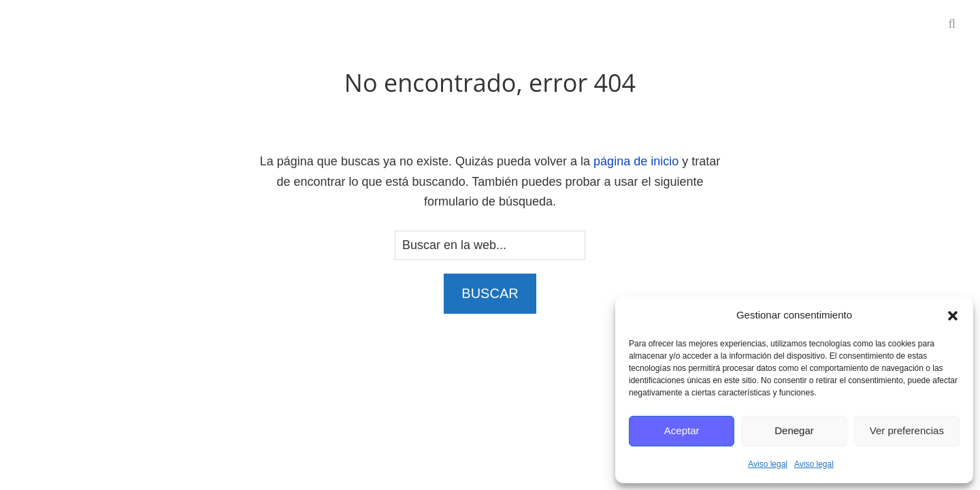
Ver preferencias (907, 430)
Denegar (794, 430)
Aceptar (682, 430)
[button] (953, 316)
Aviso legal (768, 464)
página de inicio (636, 161)
